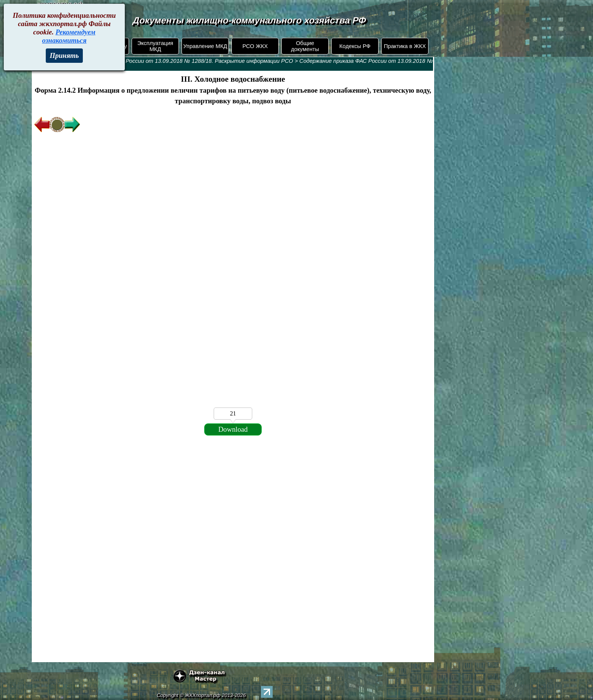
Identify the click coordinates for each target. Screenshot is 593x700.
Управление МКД (205, 46)
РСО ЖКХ (255, 46)
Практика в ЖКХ (405, 46)
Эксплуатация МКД (155, 46)
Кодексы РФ (355, 46)
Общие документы (305, 46)
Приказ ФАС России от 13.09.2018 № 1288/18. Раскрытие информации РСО (193, 61)
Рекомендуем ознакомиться (69, 36)
